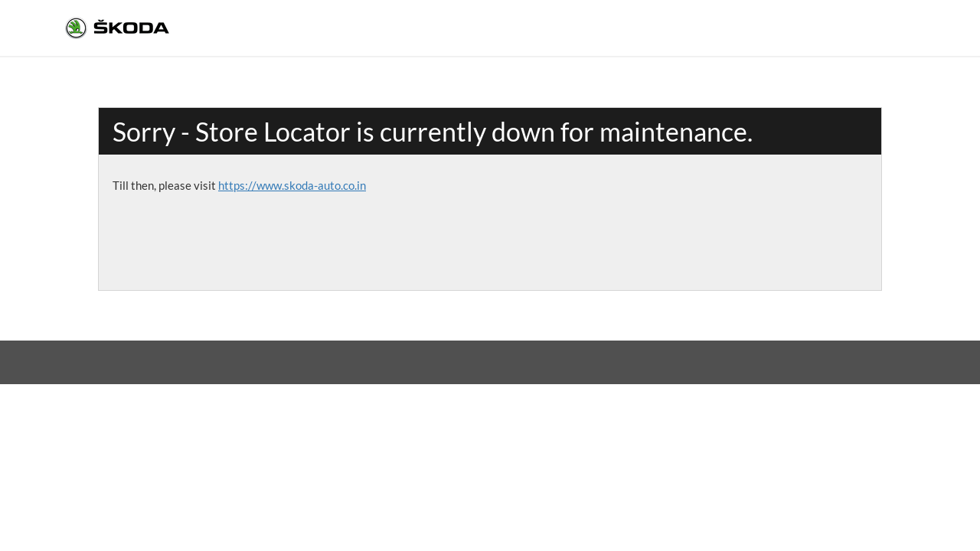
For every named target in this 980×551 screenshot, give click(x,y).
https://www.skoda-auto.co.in (292, 185)
